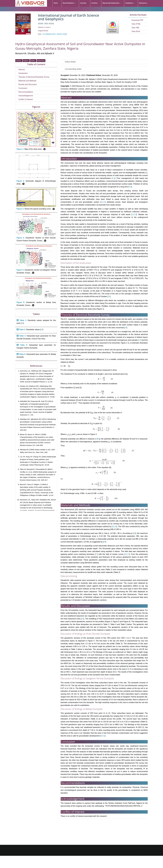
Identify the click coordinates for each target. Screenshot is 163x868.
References (41, 61)
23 (128, 669)
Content (19, 61)
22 (83, 619)
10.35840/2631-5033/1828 (55, 34)
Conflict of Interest (26, 99)
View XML (135, 28)
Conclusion (23, 88)
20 (105, 542)
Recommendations (26, 92)
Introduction (23, 73)
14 (70, 230)
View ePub (136, 31)
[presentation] (104, 379)
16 (126, 328)
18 (96, 439)
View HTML (136, 24)
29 (22, 323)
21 (128, 554)
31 (104, 736)
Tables (33, 61)
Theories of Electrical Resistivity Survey (34, 77)
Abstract (22, 70)
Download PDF (137, 20)
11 (104, 202)
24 (42, 330)
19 (135, 533)
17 (140, 340)
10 (102, 202)
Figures (26, 61)
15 (109, 296)
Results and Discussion (28, 84)
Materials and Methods (27, 81)
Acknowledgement (26, 96)
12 (133, 214)
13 (135, 214)
